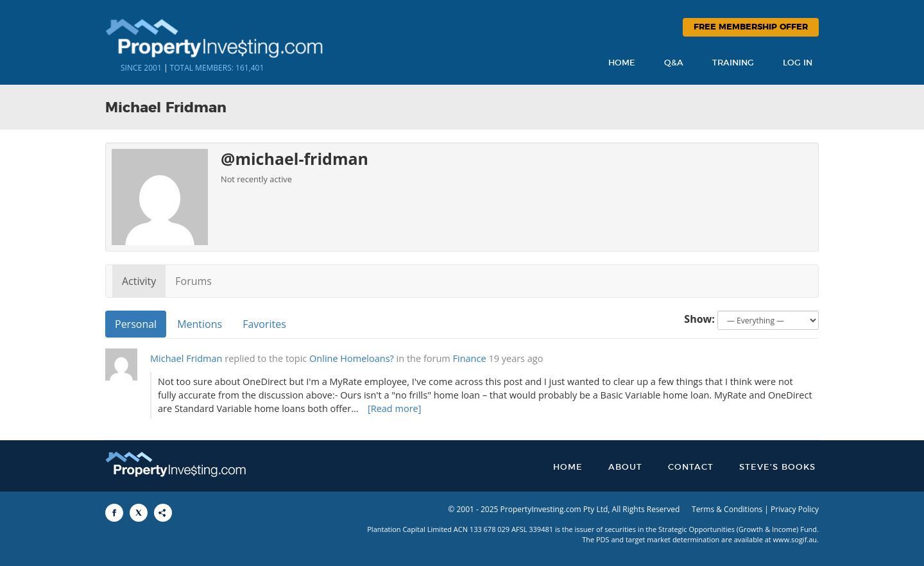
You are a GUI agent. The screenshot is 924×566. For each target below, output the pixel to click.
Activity (139, 281)
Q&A (674, 63)
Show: (699, 319)
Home (622, 63)
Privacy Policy (795, 509)
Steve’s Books (777, 467)
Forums (193, 281)
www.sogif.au (795, 539)
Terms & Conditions (727, 509)
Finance (470, 358)
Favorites (264, 324)
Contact (691, 467)
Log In (798, 63)
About (625, 467)
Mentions (200, 324)
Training (733, 63)
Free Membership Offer (751, 27)
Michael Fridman (186, 358)
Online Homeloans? (352, 358)
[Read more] (395, 408)
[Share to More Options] (163, 513)
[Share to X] (139, 513)
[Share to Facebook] (114, 513)
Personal (136, 324)
